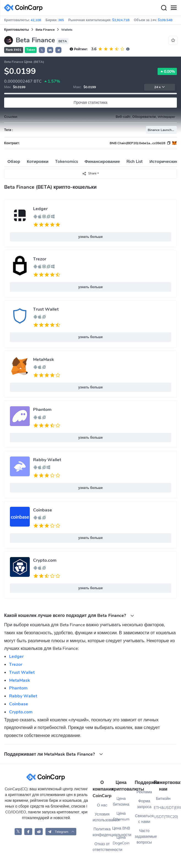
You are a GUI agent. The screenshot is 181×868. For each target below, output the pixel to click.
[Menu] (174, 8)
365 (61, 20)
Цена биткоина (121, 802)
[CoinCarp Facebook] (28, 832)
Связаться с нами (144, 819)
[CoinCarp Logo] (25, 8)
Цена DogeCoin (121, 840)
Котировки (38, 162)
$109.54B (165, 20)
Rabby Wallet (47, 460)
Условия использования (102, 817)
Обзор (14, 162)
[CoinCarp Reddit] (39, 832)
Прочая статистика (90, 103)
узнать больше (90, 237)
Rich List (135, 162)
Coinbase (43, 510)
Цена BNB (121, 828)
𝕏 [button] (42, 50)
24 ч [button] (160, 87)
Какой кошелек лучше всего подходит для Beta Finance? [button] (69, 615)
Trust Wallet (46, 309)
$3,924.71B (121, 20)
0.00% (167, 71)
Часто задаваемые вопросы (144, 837)
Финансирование (102, 162)
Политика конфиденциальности (102, 832)
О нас (102, 805)
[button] (50, 50)
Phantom (42, 410)
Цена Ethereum (121, 816)
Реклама (144, 792)
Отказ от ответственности (102, 847)
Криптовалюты (17, 30)
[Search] (164, 8)
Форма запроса (144, 804)
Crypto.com (45, 560)
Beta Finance (45, 30)
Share (89, 173)
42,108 (36, 20)
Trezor (40, 259)
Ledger (40, 209)
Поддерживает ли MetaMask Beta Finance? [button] (54, 754)
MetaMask (44, 360)
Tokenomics (67, 162)
